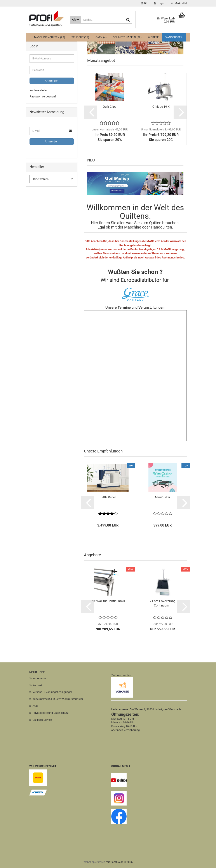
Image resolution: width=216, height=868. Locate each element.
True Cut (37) (80, 37)
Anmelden (52, 81)
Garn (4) (101, 37)
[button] (144, 3)
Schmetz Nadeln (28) (127, 37)
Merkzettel (179, 3)
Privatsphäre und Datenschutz (51, 713)
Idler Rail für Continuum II (108, 601)
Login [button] (159, 3)
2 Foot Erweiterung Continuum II (163, 603)
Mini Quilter (163, 497)
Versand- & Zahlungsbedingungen (53, 692)
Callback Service (42, 720)
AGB (35, 706)
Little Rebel (108, 497)
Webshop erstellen (94, 862)
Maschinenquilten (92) (50, 37)
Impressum (39, 678)
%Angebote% (174, 37)
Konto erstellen (39, 90)
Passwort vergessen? (43, 96)
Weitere (153, 37)
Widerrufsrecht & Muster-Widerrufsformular (58, 699)
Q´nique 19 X (161, 107)
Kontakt (37, 685)
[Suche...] (76, 20)
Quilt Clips (110, 107)
